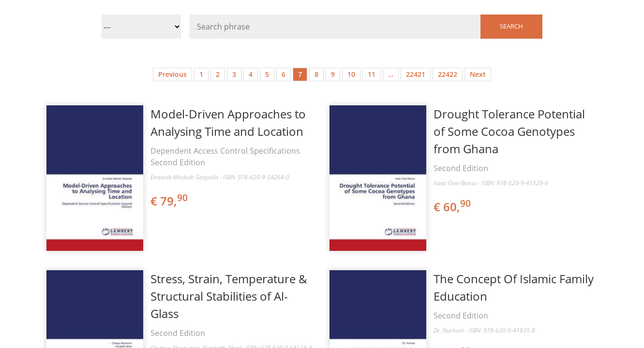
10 (351, 74)
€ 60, (453, 207)
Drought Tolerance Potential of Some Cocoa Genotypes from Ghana (509, 131)
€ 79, (170, 201)
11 (372, 74)
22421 (416, 74)
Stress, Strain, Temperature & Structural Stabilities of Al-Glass (229, 296)
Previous (172, 74)
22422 (448, 74)
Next (478, 74)
